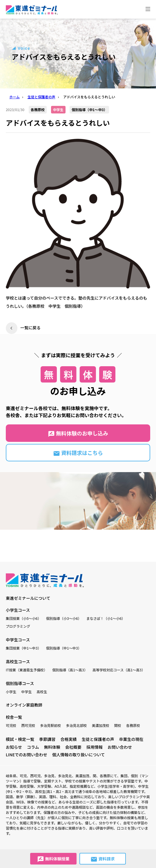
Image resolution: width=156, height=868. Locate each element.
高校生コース (18, 661)
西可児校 (28, 725)
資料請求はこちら (78, 453)
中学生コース (18, 640)
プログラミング (18, 626)
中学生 (26, 692)
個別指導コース (20, 683)
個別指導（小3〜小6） (64, 618)
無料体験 (52, 747)
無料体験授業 (53, 859)
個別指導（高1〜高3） (70, 670)
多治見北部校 (77, 725)
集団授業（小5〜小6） (23, 618)
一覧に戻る (30, 328)
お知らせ (14, 747)
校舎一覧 (14, 717)
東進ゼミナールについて (28, 598)
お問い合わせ (120, 747)
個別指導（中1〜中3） (64, 648)
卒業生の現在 (131, 739)
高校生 (42, 692)
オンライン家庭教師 (24, 705)
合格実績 (68, 739)
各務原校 (133, 725)
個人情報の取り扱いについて (79, 755)
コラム (33, 747)
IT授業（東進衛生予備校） (27, 670)
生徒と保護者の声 (98, 739)
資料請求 (103, 859)
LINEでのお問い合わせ (27, 755)
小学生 (11, 692)
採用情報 (95, 747)
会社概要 (73, 747)
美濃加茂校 (101, 725)
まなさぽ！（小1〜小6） (106, 618)
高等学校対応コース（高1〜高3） (119, 670)
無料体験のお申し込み (78, 433)
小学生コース (18, 610)
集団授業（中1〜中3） (23, 648)
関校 (118, 725)
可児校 (11, 725)
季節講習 (47, 739)
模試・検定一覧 (20, 739)
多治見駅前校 (50, 725)
